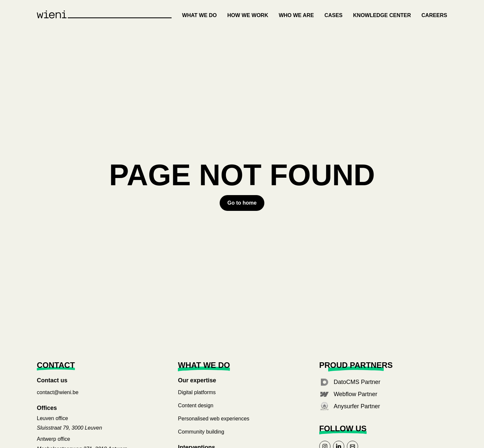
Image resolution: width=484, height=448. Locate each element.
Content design (196, 405)
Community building (201, 432)
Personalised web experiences (214, 419)
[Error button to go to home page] (242, 203)
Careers (434, 15)
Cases (334, 15)
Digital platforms (197, 392)
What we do (199, 15)
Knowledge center (382, 15)
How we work (248, 15)
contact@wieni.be (58, 392)
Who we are (296, 15)
